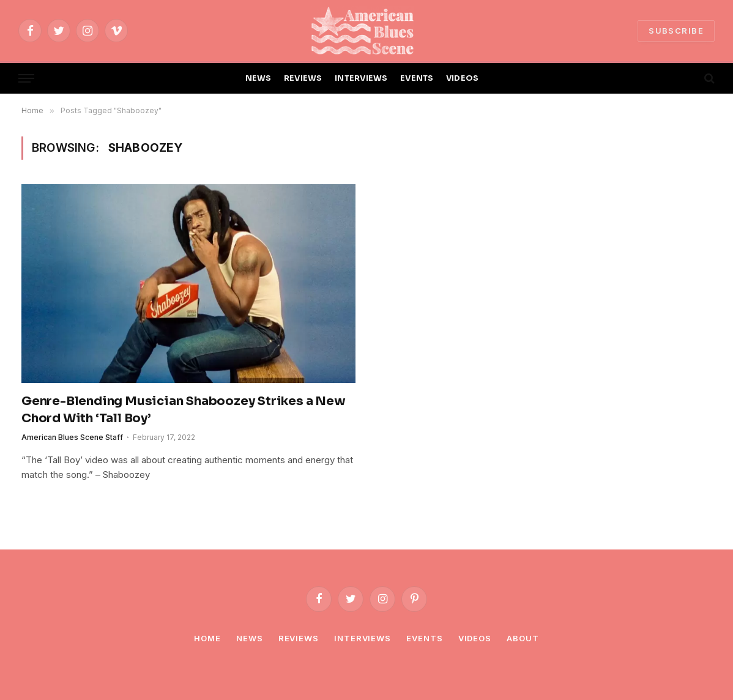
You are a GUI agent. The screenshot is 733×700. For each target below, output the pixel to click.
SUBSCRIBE (676, 31)
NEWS (259, 78)
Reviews (299, 638)
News (250, 638)
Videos (475, 638)
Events (424, 638)
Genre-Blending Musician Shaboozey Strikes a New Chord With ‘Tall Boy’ (184, 409)
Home (207, 638)
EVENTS (417, 78)
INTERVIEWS (361, 78)
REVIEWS (303, 78)
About (523, 638)
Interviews (363, 638)
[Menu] (26, 79)
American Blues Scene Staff (72, 437)
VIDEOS (463, 78)
